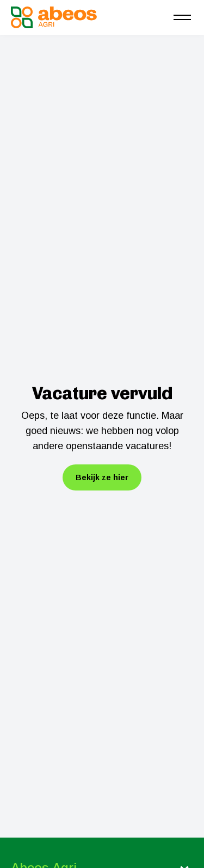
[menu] (182, 17)
